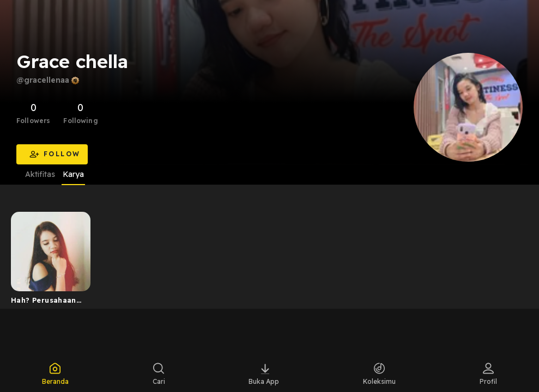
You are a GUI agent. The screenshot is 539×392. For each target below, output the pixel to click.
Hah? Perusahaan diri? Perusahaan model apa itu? (44, 302)
